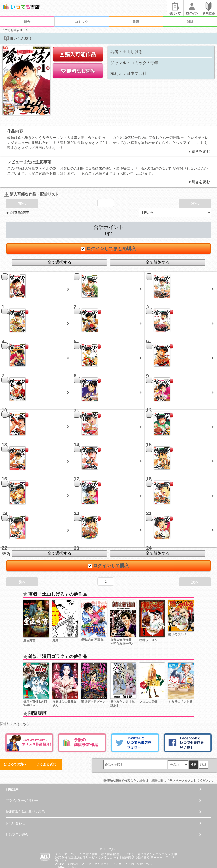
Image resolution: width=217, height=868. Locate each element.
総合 (27, 22)
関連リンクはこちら (15, 704)
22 (4, 528)
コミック (81, 22)
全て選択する (59, 243)
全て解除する (158, 243)
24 (149, 528)
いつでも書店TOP (13, 30)
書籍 (136, 22)
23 (76, 528)
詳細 (203, 745)
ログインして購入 (109, 546)
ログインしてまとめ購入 (109, 229)
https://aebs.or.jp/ (72, 848)
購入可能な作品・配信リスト (32, 175)
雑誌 (190, 22)
